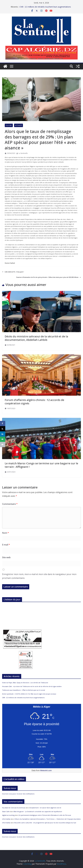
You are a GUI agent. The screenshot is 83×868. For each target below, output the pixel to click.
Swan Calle (6, 811)
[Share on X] (3, 429)
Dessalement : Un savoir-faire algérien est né (45, 808)
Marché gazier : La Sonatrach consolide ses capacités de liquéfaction (38, 811)
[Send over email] (3, 439)
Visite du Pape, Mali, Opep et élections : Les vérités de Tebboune (25, 683)
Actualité (19, 125)
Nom (5, 533)
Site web (6, 557)
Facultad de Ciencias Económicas (14, 808)
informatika (6, 819)
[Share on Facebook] (3, 423)
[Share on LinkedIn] (3, 434)
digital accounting (8, 815)
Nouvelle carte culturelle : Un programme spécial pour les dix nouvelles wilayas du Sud (45, 823)
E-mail (6, 545)
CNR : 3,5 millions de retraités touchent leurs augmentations (23, 698)
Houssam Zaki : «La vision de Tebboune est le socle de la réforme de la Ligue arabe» (32, 686)
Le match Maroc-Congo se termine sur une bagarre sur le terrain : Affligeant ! (41, 465)
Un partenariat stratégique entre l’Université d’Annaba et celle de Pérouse (45, 815)
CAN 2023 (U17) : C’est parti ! (13, 272)
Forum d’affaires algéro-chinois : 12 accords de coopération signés (34, 402)
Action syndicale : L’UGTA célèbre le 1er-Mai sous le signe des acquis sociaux (29, 694)
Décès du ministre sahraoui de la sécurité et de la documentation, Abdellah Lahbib (36, 338)
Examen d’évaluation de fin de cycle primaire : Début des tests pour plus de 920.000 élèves (49, 277)
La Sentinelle (23, 153)
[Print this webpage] (3, 445)
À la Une (9, 125)
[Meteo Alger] (42, 755)
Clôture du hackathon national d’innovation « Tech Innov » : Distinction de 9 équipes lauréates (47, 819)
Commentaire (10, 504)
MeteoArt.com (46, 770)
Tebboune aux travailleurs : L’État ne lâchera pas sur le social (24, 690)
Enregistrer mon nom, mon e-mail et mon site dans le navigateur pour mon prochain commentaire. (39, 576)
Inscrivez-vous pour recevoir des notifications (18, 794)
